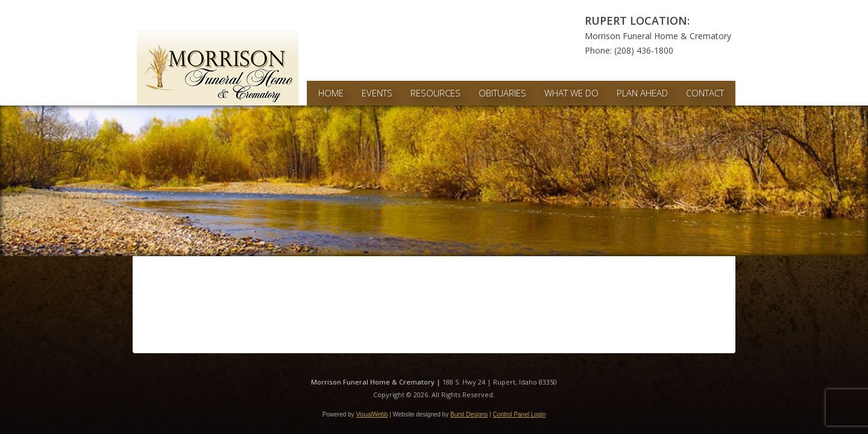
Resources (436, 93)
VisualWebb (372, 414)
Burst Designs (469, 414)
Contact (705, 93)
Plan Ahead (642, 93)
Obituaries (502, 93)
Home (331, 93)
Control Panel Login (519, 414)
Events (377, 93)
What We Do (571, 93)
